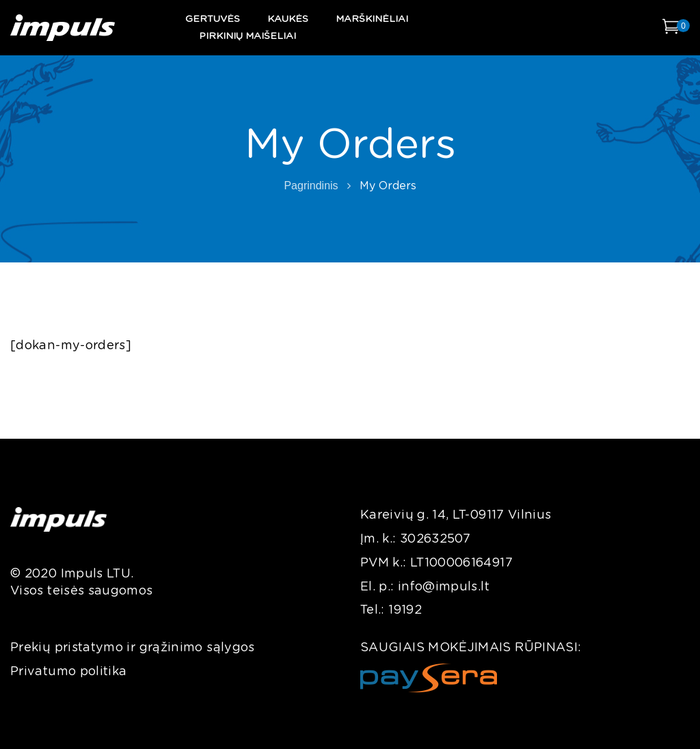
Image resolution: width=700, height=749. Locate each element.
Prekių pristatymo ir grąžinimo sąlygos (133, 648)
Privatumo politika (68, 672)
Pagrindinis (311, 186)
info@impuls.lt (444, 587)
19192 (405, 610)
